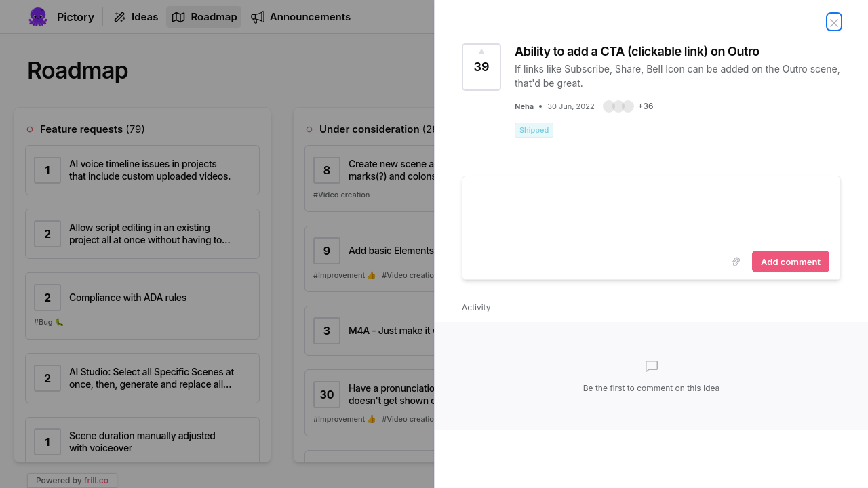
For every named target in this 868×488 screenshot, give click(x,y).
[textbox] (651, 211)
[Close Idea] (834, 22)
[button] (628, 106)
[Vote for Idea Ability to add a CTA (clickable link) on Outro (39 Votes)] (481, 67)
